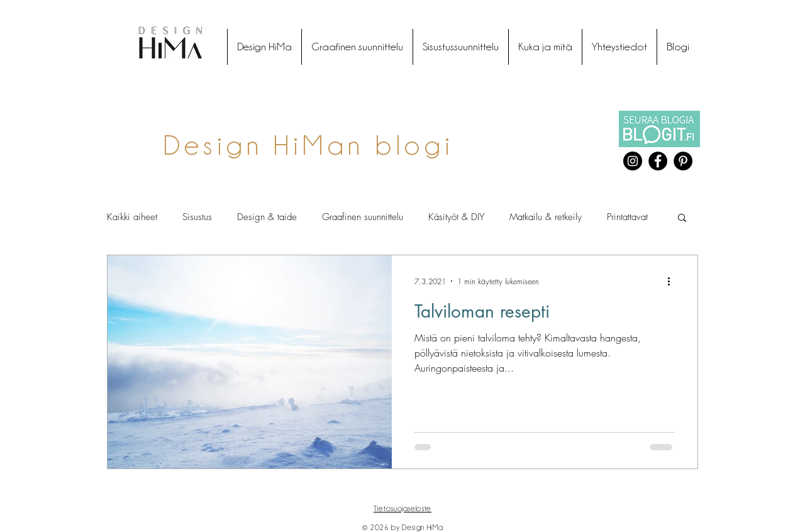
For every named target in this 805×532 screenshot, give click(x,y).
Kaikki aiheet (132, 217)
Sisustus (197, 217)
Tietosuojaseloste (402, 508)
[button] (682, 219)
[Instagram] (633, 161)
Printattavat (627, 217)
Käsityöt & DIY (456, 217)
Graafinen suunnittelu (363, 217)
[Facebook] (658, 161)
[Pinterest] (683, 161)
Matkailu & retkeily (546, 217)
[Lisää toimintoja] (673, 281)
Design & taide (267, 217)
